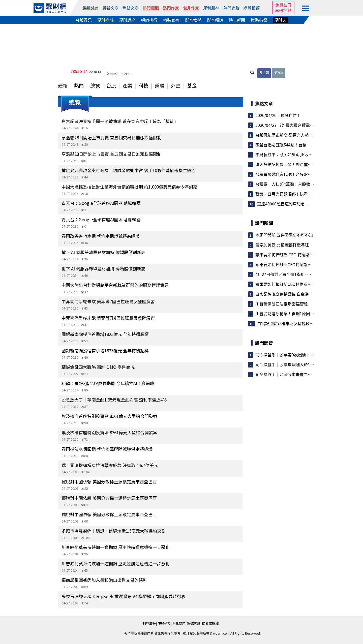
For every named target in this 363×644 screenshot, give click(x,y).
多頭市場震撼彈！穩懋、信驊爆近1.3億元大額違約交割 (114, 531)
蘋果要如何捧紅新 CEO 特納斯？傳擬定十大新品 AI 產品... (307, 255)
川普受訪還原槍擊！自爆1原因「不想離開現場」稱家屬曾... (308, 314)
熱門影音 (264, 343)
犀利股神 (211, 8)
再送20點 (283, 10)
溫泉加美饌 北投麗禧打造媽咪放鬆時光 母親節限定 (301, 245)
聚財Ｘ (280, 20)
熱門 (79, 85)
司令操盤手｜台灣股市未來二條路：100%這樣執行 (301, 374)
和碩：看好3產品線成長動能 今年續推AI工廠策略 (108, 383)
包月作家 (191, 8)
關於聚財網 (210, 623)
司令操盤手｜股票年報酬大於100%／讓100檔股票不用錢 (306, 364)
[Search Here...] (180, 73)
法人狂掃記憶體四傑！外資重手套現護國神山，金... (301, 164)
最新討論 (90, 8)
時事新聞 (237, 20)
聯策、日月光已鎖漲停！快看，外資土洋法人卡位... (301, 194)
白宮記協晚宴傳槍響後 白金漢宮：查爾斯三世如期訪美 (304, 294)
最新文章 (110, 8)
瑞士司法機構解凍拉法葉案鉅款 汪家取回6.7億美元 (110, 465)
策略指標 (259, 20)
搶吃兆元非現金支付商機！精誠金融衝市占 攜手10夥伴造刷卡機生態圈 (129, 170)
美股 (160, 85)
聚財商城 (105, 20)
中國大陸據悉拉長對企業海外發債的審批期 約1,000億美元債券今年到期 (129, 187)
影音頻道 (215, 20)
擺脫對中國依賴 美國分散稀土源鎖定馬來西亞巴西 (109, 482)
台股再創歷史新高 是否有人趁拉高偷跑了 (292, 135)
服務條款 (164, 623)
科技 (143, 85)
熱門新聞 (264, 223)
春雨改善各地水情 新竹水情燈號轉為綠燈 (101, 236)
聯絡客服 (194, 623)
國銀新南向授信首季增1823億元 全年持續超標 (105, 334)
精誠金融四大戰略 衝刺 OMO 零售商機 (98, 367)
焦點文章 (131, 8)
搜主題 (264, 72)
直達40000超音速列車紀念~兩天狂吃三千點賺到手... (304, 204)
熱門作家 (171, 8)
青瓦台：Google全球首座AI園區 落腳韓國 (101, 203)
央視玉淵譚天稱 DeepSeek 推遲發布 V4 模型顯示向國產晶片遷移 (124, 596)
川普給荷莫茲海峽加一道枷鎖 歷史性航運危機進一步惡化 (116, 547)
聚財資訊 (189, 633)
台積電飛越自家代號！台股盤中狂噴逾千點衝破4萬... (302, 174)
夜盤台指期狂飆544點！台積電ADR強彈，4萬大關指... (304, 145)
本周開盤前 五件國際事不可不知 (284, 235)
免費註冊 (283, 5)
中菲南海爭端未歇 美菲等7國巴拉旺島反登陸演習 (108, 301)
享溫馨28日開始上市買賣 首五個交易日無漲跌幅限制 (111, 137)
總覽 (95, 85)
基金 (192, 85)
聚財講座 (127, 20)
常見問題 (179, 623)
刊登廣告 (149, 623)
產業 (127, 85)
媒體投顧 (252, 8)
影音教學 (193, 20)
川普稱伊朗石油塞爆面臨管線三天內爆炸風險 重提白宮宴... (308, 304)
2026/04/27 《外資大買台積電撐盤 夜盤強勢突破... (301, 125)
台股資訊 (83, 20)
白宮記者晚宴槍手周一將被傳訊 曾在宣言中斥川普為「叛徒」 (120, 121)
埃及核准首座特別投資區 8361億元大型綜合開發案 (109, 416)
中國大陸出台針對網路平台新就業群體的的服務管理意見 (115, 285)
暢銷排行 (149, 20)
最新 (63, 85)
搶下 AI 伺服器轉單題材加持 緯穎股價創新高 (103, 252)
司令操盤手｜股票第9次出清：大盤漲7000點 (295, 355)
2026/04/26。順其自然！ (278, 115)
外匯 (176, 85)
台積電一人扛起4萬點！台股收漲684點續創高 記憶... (302, 184)
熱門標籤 (151, 8)
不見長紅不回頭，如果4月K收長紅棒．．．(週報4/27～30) (308, 155)
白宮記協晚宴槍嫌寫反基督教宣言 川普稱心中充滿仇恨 (306, 323)
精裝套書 (171, 20)
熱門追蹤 (231, 8)
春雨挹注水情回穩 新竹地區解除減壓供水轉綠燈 (107, 449)
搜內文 (278, 72)
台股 (111, 85)
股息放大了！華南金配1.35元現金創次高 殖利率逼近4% (114, 400)
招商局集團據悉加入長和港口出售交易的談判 (104, 580)
